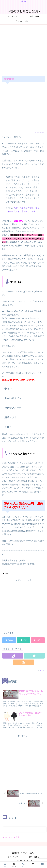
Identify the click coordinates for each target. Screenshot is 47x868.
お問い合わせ (34, 857)
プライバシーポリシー (24, 860)
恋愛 (5, 574)
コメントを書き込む (25, 829)
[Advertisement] (23, 50)
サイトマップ (13, 857)
